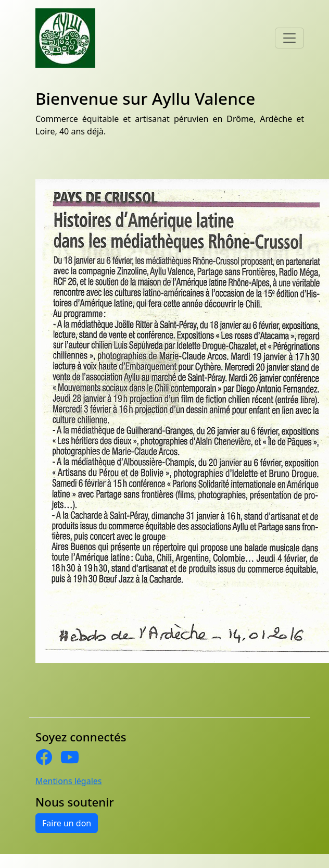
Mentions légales (69, 781)
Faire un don (67, 823)
